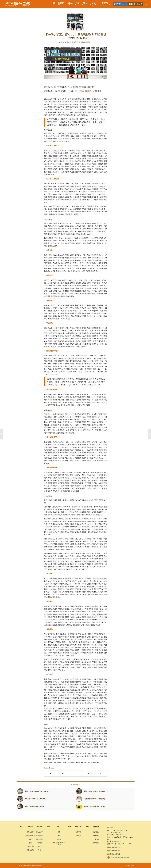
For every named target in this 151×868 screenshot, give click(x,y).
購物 (87, 827)
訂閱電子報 (96, 843)
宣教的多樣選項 (85, 91)
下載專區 (78, 836)
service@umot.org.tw (120, 830)
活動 (48, 827)
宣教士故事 (39, 832)
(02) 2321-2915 (116, 833)
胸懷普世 (96, 763)
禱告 (21, 827)
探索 (30, 839)
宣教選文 (82, 42)
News (39, 846)
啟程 (30, 843)
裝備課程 (30, 827)
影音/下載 (78, 827)
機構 (59, 836)
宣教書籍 (39, 843)
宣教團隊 (60, 763)
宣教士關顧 (39, 839)
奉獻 (69, 827)
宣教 (55, 763)
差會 (59, 832)
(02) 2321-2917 (117, 835)
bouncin (133, 865)
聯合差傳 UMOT (114, 851)
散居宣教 (71, 763)
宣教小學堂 (75, 42)
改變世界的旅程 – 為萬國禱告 (118, 857)
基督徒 (51, 763)
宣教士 (65, 763)
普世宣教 (77, 763)
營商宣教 (83, 763)
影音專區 (78, 832)
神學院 (59, 839)
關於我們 (96, 827)
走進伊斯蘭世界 (30, 836)
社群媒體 (90, 763)
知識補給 (88, 42)
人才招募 (96, 839)
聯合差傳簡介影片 (115, 847)
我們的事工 (96, 836)
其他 (39, 850)
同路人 (59, 827)
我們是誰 (96, 832)
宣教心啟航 (30, 850)
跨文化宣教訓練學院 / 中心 (59, 844)
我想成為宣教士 (114, 854)
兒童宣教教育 (30, 846)
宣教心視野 (30, 832)
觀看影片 (118, 842)
